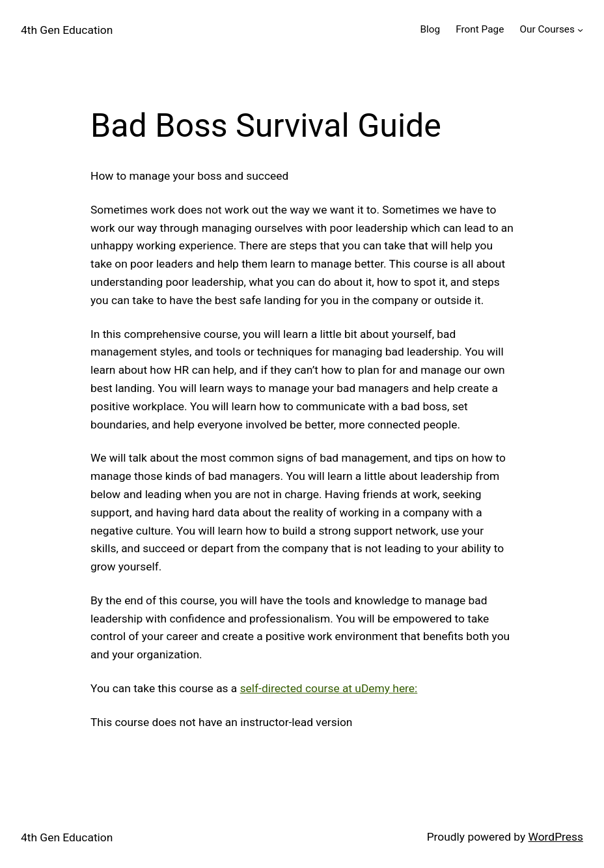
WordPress (556, 837)
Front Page (480, 29)
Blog (430, 29)
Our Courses (547, 29)
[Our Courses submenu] (580, 30)
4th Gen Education (67, 30)
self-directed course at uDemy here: (329, 688)
